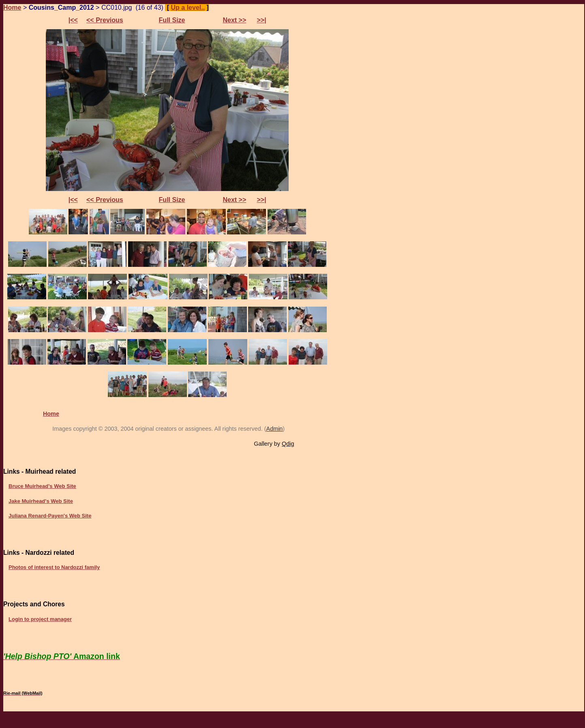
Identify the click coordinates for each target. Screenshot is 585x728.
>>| (261, 20)
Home (12, 8)
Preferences (233, 8)
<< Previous (105, 20)
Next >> (234, 20)
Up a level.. (188, 8)
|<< (73, 20)
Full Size (172, 20)
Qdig (288, 444)
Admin (275, 429)
